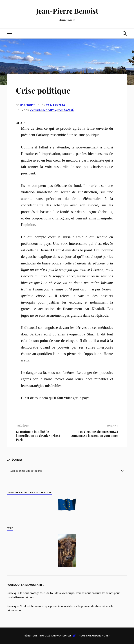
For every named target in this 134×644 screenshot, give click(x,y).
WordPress (64, 636)
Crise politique (43, 90)
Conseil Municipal (43, 110)
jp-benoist (28, 105)
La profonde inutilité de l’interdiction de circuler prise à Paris (38, 435)
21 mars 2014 (56, 105)
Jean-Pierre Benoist (67, 11)
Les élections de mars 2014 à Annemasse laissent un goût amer (95, 434)
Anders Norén (101, 636)
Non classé (66, 110)
